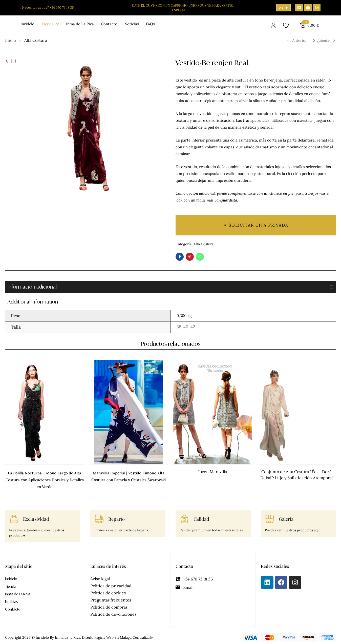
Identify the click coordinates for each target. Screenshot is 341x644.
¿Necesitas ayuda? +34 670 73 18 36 (47, 7)
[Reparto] (99, 516)
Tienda (11, 583)
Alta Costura (36, 40)
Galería (286, 516)
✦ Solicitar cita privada (256, 225)
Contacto (13, 606)
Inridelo (11, 576)
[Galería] (270, 516)
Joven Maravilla (213, 472)
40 (186, 327)
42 (193, 327)
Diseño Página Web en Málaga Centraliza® (117, 634)
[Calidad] (184, 516)
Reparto (116, 516)
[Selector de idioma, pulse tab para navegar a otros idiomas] (283, 8)
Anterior (297, 40)
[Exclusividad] (14, 516)
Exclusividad (36, 516)
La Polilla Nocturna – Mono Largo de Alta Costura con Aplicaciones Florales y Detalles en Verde (44, 478)
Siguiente (324, 40)
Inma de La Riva (18, 591)
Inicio (10, 40)
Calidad (201, 516)
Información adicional (172, 287)
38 (179, 327)
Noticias (12, 599)
